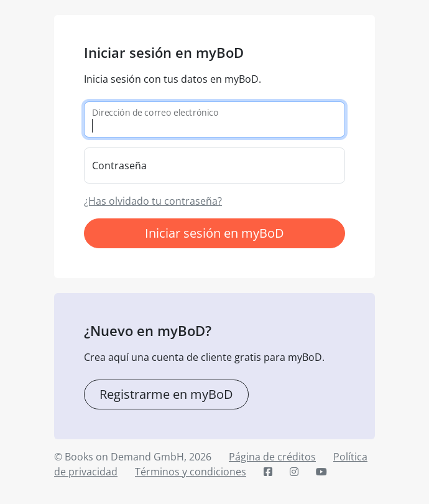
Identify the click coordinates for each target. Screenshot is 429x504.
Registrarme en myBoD (166, 394)
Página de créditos (272, 457)
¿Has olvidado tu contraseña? (153, 201)
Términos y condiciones (191, 472)
